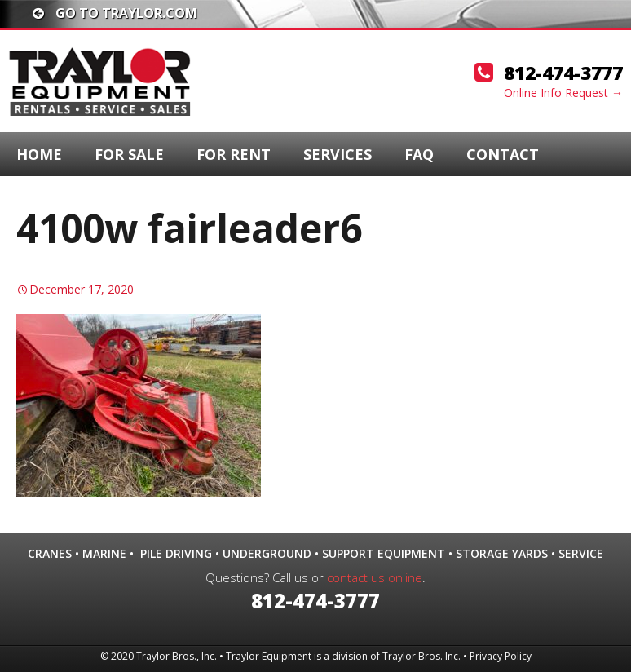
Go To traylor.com (115, 13)
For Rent (234, 154)
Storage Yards (502, 553)
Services (338, 154)
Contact (503, 154)
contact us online (375, 577)
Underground (267, 553)
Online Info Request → (563, 93)
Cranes (50, 553)
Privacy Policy (501, 656)
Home (39, 154)
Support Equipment (384, 553)
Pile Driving (176, 553)
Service (581, 553)
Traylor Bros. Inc (420, 656)
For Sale (129, 154)
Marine (104, 553)
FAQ (419, 154)
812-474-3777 (563, 73)
